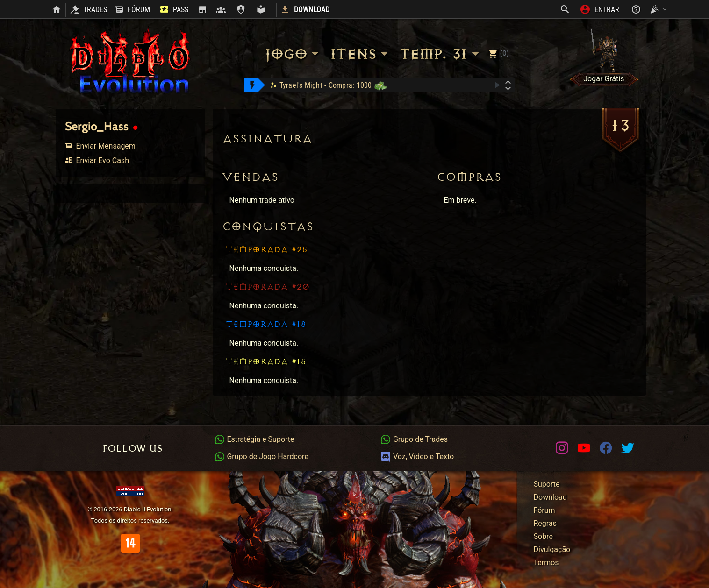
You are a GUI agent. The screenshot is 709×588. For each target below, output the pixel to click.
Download (550, 497)
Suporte (547, 484)
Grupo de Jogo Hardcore (261, 457)
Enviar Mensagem (100, 146)
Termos (546, 563)
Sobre (543, 536)
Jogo (293, 54)
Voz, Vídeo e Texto (417, 457)
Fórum (544, 510)
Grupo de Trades (414, 439)
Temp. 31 (441, 54)
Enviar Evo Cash (97, 160)
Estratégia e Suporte (254, 439)
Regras (545, 523)
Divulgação (552, 549)
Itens (361, 54)
